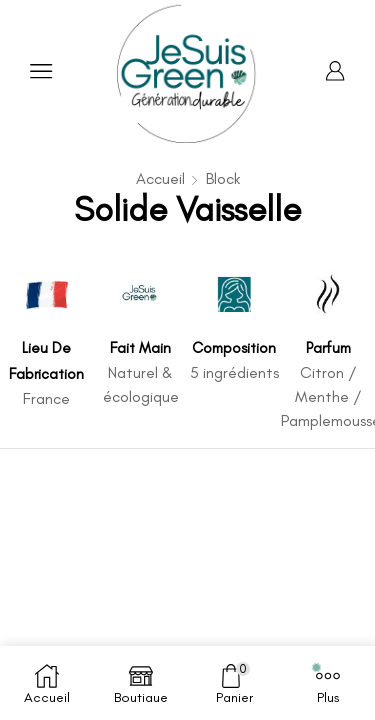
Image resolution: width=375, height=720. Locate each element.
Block (223, 178)
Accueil (160, 178)
